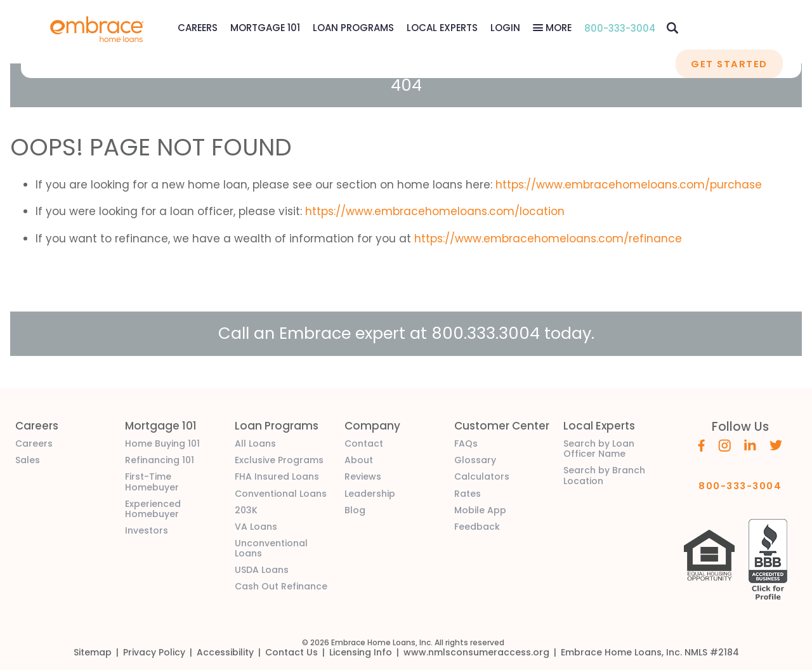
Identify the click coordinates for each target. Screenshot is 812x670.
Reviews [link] (363, 476)
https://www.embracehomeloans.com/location (435, 211)
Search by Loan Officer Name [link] (599, 449)
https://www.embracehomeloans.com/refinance (548, 239)
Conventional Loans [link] (281, 494)
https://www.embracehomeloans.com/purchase (629, 185)
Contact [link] (364, 443)
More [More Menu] (557, 28)
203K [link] (246, 510)
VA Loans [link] (256, 527)
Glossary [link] (475, 460)
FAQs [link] (466, 443)
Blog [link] (355, 510)
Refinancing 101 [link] (160, 460)
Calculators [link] (482, 476)
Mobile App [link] (480, 510)
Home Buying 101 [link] (162, 443)
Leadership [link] (370, 494)
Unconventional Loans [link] (271, 548)
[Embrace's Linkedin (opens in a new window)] (750, 444)
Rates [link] (468, 494)
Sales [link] (28, 460)
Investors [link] (147, 530)
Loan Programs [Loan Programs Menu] (353, 28)
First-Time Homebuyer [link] (152, 482)
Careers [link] (34, 443)
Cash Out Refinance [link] (281, 586)
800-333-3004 (620, 28)
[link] (97, 28)
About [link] (359, 460)
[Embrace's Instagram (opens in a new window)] (724, 445)
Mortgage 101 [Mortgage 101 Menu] (265, 28)
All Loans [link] (255, 443)
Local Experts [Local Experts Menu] (442, 28)
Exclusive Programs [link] (279, 460)
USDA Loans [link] (262, 570)
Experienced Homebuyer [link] (153, 509)
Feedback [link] (477, 527)
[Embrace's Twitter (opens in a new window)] (776, 444)
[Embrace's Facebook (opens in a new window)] (701, 445)
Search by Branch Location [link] (604, 475)
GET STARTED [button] (729, 64)
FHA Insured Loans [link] (277, 476)
